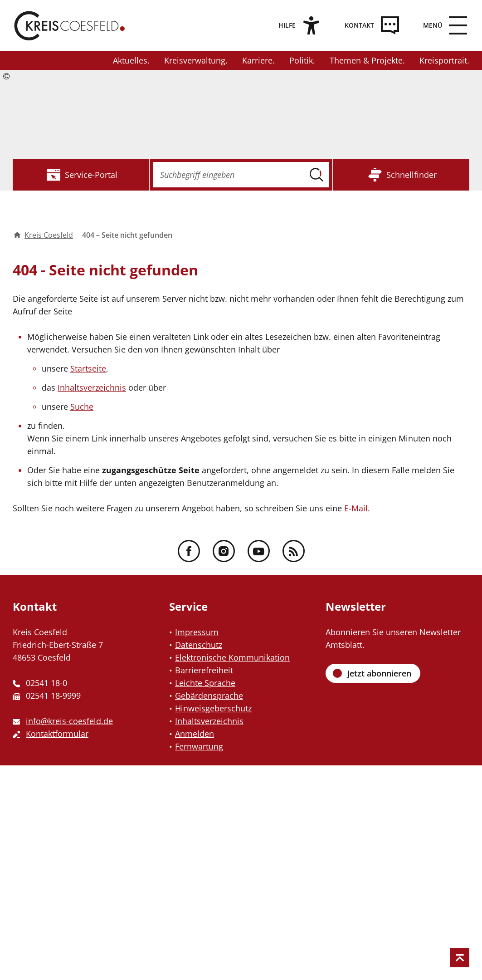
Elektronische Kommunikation (232, 657)
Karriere (257, 60)
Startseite (88, 368)
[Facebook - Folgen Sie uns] (189, 551)
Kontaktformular (57, 734)
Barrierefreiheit (204, 670)
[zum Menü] (442, 25)
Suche (82, 407)
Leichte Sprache (205, 683)
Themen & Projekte (366, 60)
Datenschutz (199, 645)
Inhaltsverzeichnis (92, 387)
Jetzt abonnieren (379, 673)
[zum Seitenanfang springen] (460, 958)
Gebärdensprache (209, 696)
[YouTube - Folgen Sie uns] (259, 551)
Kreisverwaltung (195, 60)
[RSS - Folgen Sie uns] (294, 551)
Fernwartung (199, 746)
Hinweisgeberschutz (213, 708)
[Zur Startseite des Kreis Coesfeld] (70, 25)
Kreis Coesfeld (43, 235)
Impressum (197, 632)
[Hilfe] (296, 25)
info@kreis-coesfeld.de (69, 721)
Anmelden (195, 734)
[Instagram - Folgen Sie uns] (224, 551)
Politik (301, 60)
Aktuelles (130, 60)
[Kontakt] (368, 25)
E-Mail (356, 508)
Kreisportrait (443, 60)
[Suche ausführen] (316, 175)
